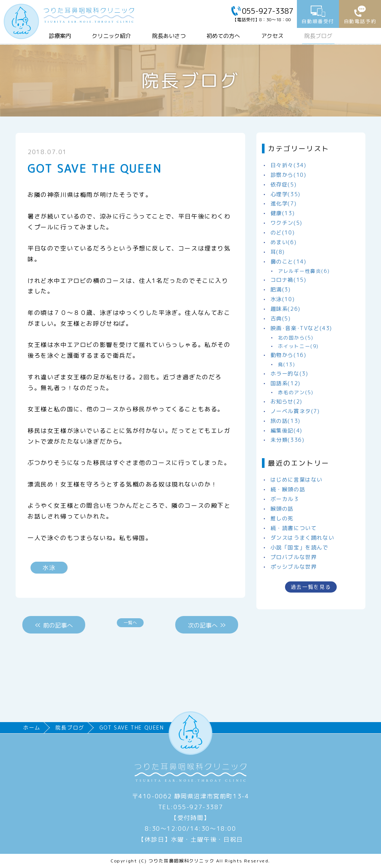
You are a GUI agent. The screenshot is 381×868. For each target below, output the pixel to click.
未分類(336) (288, 440)
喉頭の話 (282, 509)
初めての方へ (223, 36)
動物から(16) (289, 355)
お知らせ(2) (286, 402)
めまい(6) (284, 242)
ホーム (32, 727)
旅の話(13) (286, 421)
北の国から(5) (296, 338)
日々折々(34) (289, 165)
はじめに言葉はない (297, 480)
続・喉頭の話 (288, 489)
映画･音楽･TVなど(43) (301, 328)
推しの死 (282, 518)
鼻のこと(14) (289, 262)
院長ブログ (318, 36)
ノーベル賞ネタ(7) (295, 411)
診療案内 (60, 36)
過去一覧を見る (311, 587)
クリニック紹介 (111, 36)
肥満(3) (281, 290)
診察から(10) (289, 175)
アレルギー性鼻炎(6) (304, 271)
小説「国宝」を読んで (300, 548)
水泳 (49, 568)
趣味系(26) (286, 309)
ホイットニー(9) (298, 346)
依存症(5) (284, 185)
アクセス (272, 36)
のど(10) (283, 233)
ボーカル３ (285, 499)
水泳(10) (283, 299)
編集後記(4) (286, 431)
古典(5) (281, 319)
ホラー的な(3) (289, 374)
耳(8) (278, 252)
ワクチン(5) (286, 223)
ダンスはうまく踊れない (302, 538)
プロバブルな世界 (294, 557)
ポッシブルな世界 (294, 567)
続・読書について (294, 528)
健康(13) (283, 213)
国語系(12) (286, 383)
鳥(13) (287, 364)
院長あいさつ (169, 36)
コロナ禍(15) (289, 280)
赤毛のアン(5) (296, 392)
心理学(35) (286, 194)
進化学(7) (284, 204)
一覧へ (130, 623)
